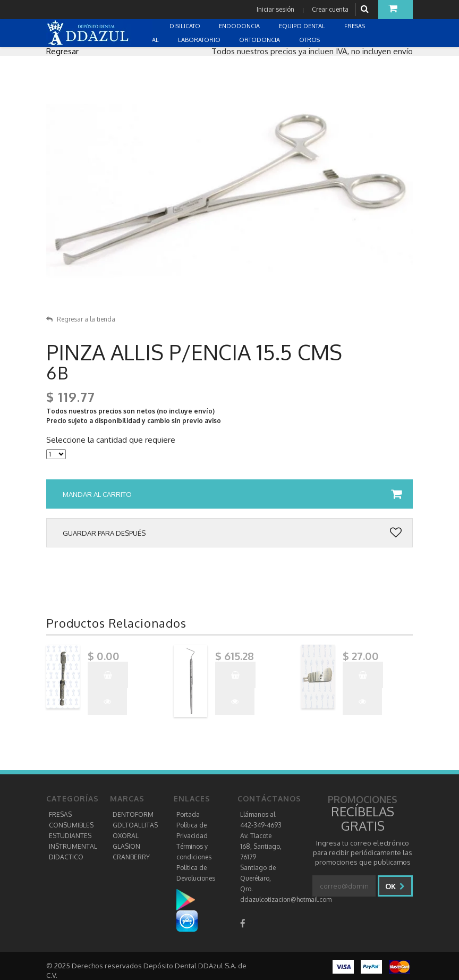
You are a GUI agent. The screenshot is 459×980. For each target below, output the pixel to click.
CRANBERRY (131, 857)
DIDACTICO (66, 857)
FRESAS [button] (355, 26)
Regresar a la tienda (81, 319)
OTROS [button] (310, 40)
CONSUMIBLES (71, 825)
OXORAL (126, 836)
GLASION (126, 846)
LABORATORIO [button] (200, 40)
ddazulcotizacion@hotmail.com (286, 899)
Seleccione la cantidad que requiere (111, 440)
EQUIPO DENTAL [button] (303, 26)
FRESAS (60, 814)
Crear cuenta (330, 9)
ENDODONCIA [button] (240, 26)
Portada (188, 814)
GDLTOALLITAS (135, 825)
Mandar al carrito (232, 494)
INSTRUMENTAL (73, 846)
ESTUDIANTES (70, 836)
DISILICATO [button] (186, 26)
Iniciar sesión (275, 9)
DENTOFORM (133, 814)
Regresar (62, 51)
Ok (395, 886)
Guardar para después (232, 533)
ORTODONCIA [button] (260, 40)
